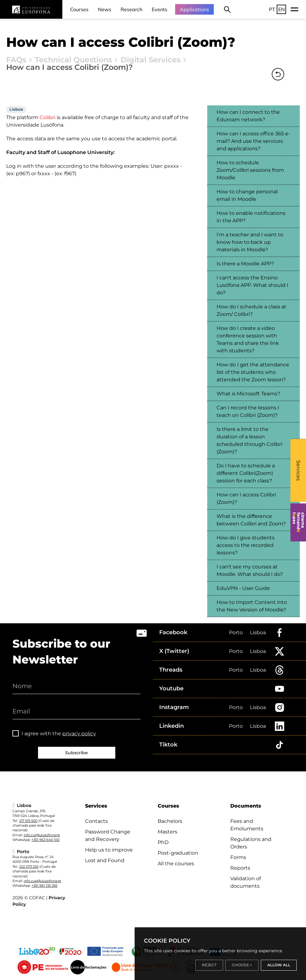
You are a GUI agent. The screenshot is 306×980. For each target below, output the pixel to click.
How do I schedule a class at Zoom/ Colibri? (251, 310)
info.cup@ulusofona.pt (42, 881)
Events (160, 9)
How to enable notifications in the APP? (251, 217)
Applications (194, 9)
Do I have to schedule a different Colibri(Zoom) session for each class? (246, 473)
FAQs (16, 60)
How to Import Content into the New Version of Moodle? (252, 606)
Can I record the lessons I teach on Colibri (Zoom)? (248, 411)
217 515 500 (28, 821)
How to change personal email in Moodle (247, 195)
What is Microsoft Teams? (248, 394)
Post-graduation (178, 853)
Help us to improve (109, 850)
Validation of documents (246, 882)
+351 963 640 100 (45, 840)
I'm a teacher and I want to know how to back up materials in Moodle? (250, 242)
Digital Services (151, 60)
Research (131, 9)
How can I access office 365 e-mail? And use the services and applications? (253, 141)
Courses (79, 9)
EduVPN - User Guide (243, 588)
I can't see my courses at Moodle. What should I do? (250, 570)
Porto (236, 632)
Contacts (96, 821)
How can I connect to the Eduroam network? (248, 116)
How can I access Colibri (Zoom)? (246, 498)
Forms (238, 857)
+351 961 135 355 (44, 886)
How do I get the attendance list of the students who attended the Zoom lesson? (253, 372)
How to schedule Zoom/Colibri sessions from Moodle (250, 170)
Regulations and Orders (251, 843)
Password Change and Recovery (108, 835)
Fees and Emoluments (247, 825)
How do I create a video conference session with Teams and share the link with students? (248, 339)
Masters (167, 832)
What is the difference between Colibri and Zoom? (251, 520)
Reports (240, 868)
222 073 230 (29, 867)
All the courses (176, 864)
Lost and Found (105, 860)
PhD (163, 842)
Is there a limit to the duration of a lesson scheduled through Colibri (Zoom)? (249, 440)
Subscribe (76, 753)
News (105, 9)
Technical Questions (73, 60)
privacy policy (79, 734)
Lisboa (258, 632)
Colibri (47, 117)
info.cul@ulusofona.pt (42, 835)
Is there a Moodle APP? (245, 264)
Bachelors (170, 821)
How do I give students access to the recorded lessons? (246, 545)
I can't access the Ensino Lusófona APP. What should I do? (252, 285)
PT (272, 9)
